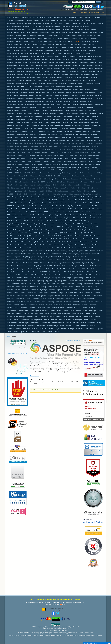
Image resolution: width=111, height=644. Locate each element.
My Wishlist (84, 12)
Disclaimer (47, 602)
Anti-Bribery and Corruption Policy (75, 602)
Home (9, 337)
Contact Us (56, 605)
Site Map (48, 605)
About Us (28, 602)
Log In (103, 12)
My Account (76, 12)
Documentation (34, 376)
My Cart (91, 12)
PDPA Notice (55, 602)
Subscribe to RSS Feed (74, 340)
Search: (71, 2)
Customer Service (37, 602)
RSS (64, 605)
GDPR (62, 602)
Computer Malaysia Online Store (18, 354)
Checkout (97, 12)
